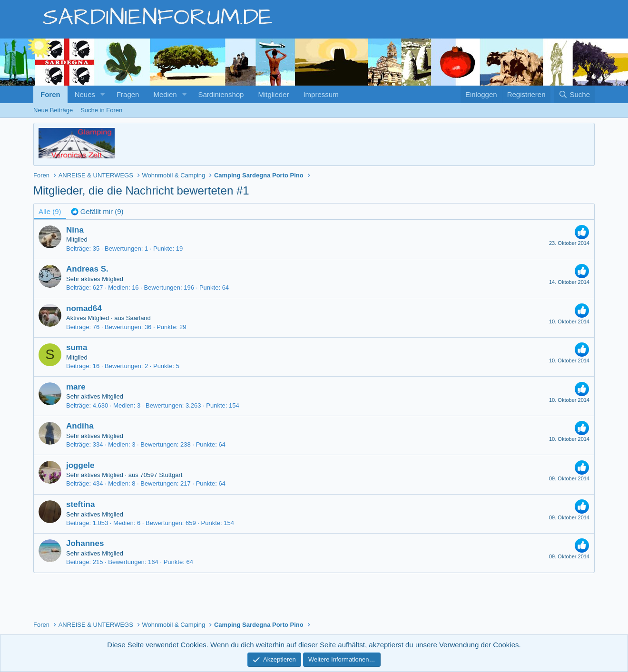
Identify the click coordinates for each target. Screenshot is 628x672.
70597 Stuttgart (161, 475)
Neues (85, 94)
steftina (80, 504)
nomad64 (84, 308)
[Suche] (574, 94)
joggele (80, 465)
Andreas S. (87, 269)
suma (77, 347)
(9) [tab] (50, 211)
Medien (165, 94)
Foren (50, 94)
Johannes (85, 543)
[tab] (97, 211)
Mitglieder (273, 94)
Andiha (80, 426)
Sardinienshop (221, 94)
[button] (103, 94)
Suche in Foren (101, 110)
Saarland (138, 318)
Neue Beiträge (53, 110)
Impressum (321, 94)
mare (76, 387)
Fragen (128, 94)
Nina (75, 230)
